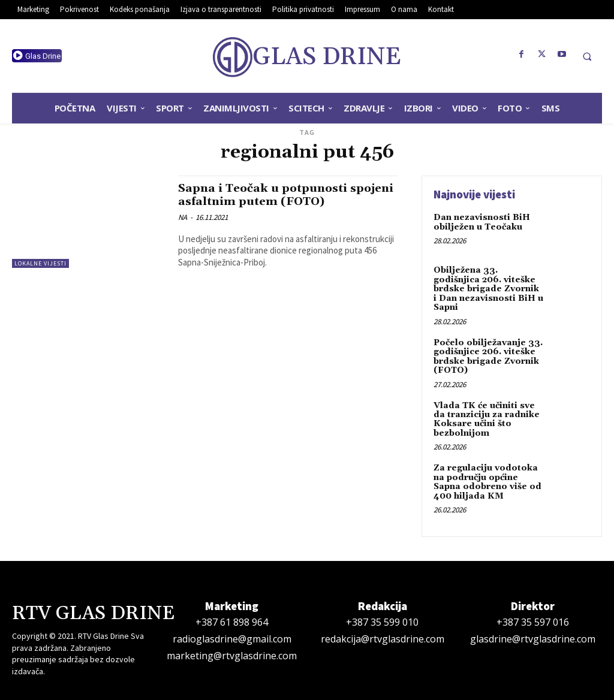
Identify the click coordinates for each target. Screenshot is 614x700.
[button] (587, 56)
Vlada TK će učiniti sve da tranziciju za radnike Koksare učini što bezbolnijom (487, 419)
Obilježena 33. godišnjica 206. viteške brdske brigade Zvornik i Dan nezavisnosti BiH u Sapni (488, 289)
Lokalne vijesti (40, 263)
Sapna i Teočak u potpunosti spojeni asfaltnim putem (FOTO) (276, 194)
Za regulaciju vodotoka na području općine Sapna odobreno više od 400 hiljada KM (487, 481)
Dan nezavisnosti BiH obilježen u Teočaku (482, 222)
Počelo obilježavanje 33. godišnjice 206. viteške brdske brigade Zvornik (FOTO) (488, 356)
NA (183, 216)
